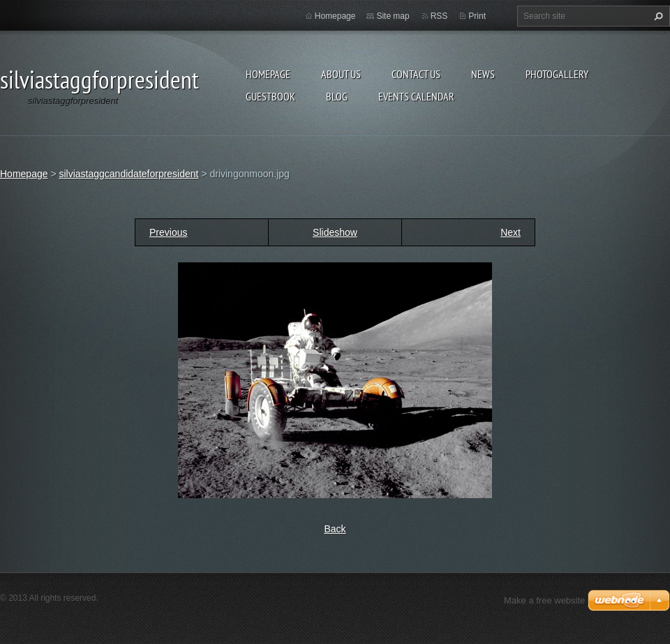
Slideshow (335, 232)
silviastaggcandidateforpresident (128, 174)
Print (477, 16)
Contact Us (416, 74)
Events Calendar (416, 96)
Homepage (268, 74)
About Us (341, 74)
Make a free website (544, 600)
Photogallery (557, 74)
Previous (168, 232)
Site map (393, 16)
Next (511, 232)
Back (335, 529)
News (483, 74)
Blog (337, 96)
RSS (439, 16)
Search (657, 16)
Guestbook (270, 96)
